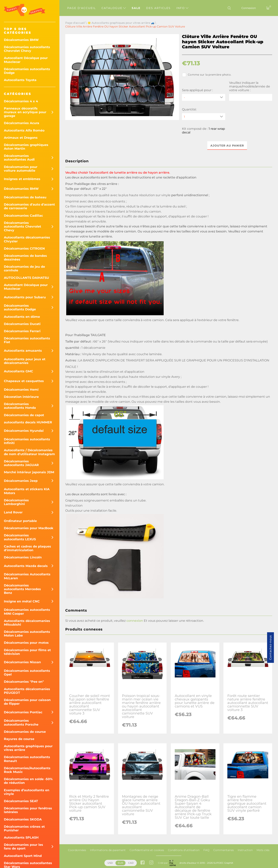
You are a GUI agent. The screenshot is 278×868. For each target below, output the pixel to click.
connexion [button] (135, 621)
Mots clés (263, 850)
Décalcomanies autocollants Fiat (27, 340)
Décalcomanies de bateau (25, 197)
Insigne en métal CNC (22, 601)
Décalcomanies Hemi (21, 390)
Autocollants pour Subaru (25, 297)
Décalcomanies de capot (24, 415)
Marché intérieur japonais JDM (29, 472)
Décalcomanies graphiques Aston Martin (26, 147)
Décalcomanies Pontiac (23, 712)
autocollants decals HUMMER (28, 422)
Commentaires (224, 850)
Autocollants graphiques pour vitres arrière (28, 748)
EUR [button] (120, 863)
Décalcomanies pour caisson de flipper (27, 702)
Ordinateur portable (20, 521)
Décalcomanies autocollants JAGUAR (21, 463)
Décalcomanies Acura (22, 123)
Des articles (158, 8)
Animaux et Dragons (21, 138)
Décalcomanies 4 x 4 (21, 101)
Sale (136, 8)
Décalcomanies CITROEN (24, 249)
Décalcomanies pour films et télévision (27, 652)
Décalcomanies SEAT (21, 801)
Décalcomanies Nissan (22, 662)
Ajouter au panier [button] (227, 146)
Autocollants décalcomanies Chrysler (27, 239)
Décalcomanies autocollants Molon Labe (27, 634)
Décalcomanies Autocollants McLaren (27, 576)
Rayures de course (19, 739)
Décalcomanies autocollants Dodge (27, 71)
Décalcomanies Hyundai (24, 431)
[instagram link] (151, 863)
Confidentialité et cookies (147, 850)
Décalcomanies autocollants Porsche (21, 722)
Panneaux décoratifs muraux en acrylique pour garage (25, 112)
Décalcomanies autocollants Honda (20, 406)
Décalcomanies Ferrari (22, 331)
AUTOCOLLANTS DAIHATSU (26, 278)
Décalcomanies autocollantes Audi (19, 158)
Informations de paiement (108, 850)
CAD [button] (131, 863)
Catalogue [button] (114, 8)
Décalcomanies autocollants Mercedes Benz (22, 589)
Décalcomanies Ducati (22, 324)
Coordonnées (77, 850)
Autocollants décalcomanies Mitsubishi (27, 623)
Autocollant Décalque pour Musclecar (26, 60)
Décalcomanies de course (25, 732)
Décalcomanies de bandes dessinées (25, 258)
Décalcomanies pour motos (26, 643)
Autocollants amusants (23, 351)
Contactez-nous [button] (270, 648)
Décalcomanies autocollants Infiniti (27, 441)
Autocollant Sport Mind (23, 856)
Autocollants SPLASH (21, 838)
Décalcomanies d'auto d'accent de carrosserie (29, 206)
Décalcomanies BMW (21, 40)
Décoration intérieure (21, 397)
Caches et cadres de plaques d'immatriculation (27, 548)
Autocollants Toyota (20, 80)
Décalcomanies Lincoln (23, 557)
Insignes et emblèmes (22, 179)
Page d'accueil (82, 8)
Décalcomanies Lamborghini (16, 502)
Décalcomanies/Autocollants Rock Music (27, 770)
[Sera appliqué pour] (203, 97)
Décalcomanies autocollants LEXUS (20, 537)
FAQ (206, 850)
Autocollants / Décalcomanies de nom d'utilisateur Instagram (29, 452)
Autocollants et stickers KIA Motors (27, 491)
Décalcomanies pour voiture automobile (21, 169)
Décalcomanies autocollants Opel (27, 673)
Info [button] (182, 8)
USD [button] (110, 863)
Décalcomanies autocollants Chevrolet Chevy (27, 49)
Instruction (245, 850)
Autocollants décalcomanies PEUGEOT (27, 691)
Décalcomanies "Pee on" (24, 682)
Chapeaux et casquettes (24, 381)
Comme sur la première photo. (207, 75)
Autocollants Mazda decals (26, 566)
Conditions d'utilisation (184, 850)
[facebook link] (143, 863)
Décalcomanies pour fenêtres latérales (28, 810)
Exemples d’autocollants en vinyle (27, 792)
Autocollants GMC (19, 371)
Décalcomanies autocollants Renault (27, 759)
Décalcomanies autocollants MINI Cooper (27, 612)
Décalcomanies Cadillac (23, 216)
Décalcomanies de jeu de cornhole (24, 268)
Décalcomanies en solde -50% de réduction (28, 781)
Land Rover (13, 512)
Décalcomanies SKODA (23, 819)
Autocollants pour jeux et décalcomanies (25, 361)
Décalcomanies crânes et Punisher (24, 828)
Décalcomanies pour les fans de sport (23, 847)
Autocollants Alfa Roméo (24, 130)
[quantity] (203, 117)
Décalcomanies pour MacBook (29, 528)
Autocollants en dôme (22, 317)
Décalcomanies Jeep (21, 481)
